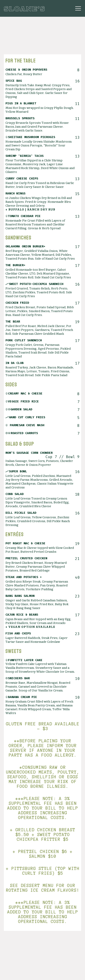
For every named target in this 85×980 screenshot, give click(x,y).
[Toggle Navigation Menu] (78, 8)
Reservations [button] (43, 974)
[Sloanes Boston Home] (24, 8)
